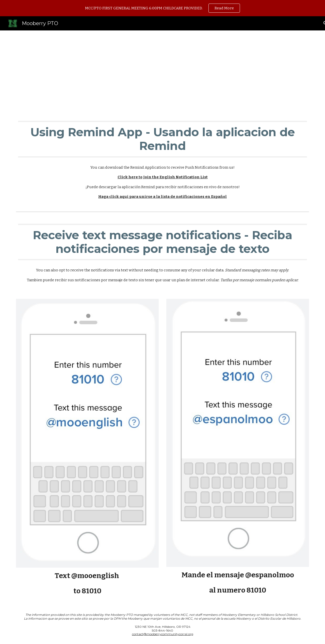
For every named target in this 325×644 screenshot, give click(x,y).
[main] (162, 71)
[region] (162, 8)
